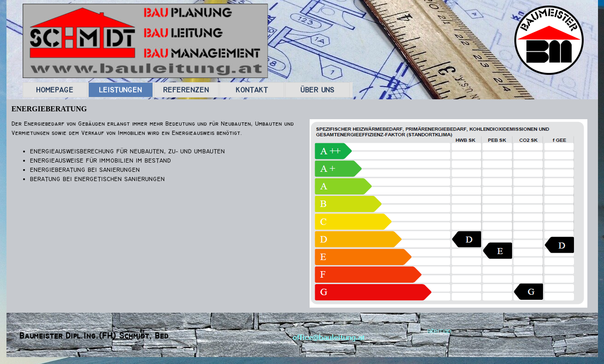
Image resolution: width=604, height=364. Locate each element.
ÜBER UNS (317, 90)
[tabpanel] (156, 161)
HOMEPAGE (55, 90)
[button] (329, 337)
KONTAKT (252, 90)
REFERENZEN (186, 90)
